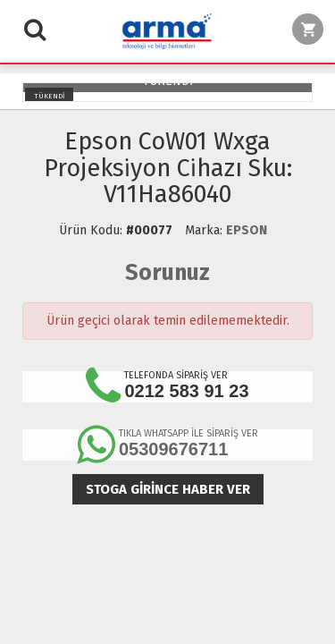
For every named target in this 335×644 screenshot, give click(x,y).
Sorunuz (167, 273)
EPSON (247, 230)
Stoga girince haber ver (168, 489)
